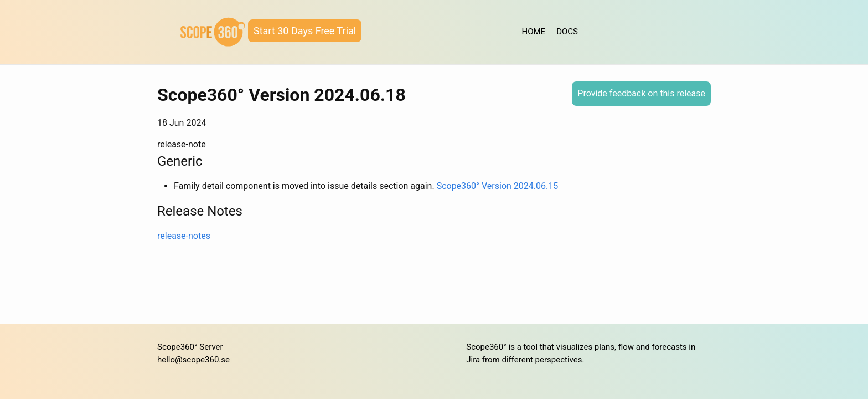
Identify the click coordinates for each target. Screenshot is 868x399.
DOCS (567, 32)
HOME (534, 32)
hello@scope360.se (193, 360)
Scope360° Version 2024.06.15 (498, 186)
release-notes (184, 236)
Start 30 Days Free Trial (305, 31)
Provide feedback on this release (641, 93)
